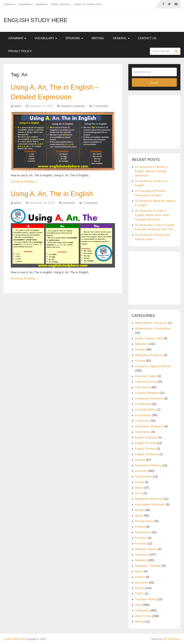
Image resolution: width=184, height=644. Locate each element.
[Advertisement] (158, 121)
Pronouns (141, 538)
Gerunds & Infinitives (148, 465)
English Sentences (147, 454)
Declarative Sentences (149, 426)
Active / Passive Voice (149, 338)
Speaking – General (148, 566)
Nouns (139, 516)
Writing (55, 4)
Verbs (139, 605)
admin (17, 106)
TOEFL (140, 594)
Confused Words (146, 410)
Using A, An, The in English (52, 194)
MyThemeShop (171, 639)
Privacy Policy (94, 4)
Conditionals (143, 404)
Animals (140, 361)
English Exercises (146, 438)
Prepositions (143, 532)
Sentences (142, 555)
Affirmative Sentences (149, 355)
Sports (139, 571)
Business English (146, 376)
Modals (140, 510)
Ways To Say (143, 616)
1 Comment (101, 106)
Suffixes (140, 577)
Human (140, 482)
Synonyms (142, 583)
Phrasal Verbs (144, 521)
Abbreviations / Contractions (153, 328)
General (64, 4)
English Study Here (35, 20)
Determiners (143, 432)
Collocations (143, 387)
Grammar (9, 4)
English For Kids (145, 443)
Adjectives (142, 344)
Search (177, 51)
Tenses (140, 588)
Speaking (41, 4)
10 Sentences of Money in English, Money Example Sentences (152, 171)
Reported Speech (146, 549)
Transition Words (146, 599)
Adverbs (140, 350)
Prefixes (140, 527)
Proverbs (141, 544)
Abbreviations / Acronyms (151, 323)
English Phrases (145, 449)
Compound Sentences (149, 398)
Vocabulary (25, 4)
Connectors (142, 421)
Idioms (139, 488)
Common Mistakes (147, 393)
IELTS (139, 493)
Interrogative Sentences (150, 504)
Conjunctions (143, 415)
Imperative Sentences (149, 499)
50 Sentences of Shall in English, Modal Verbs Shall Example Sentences (152, 215)
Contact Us (79, 4)
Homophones (143, 477)
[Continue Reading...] (24, 181)
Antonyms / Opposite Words (153, 366)
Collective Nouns (146, 382)
